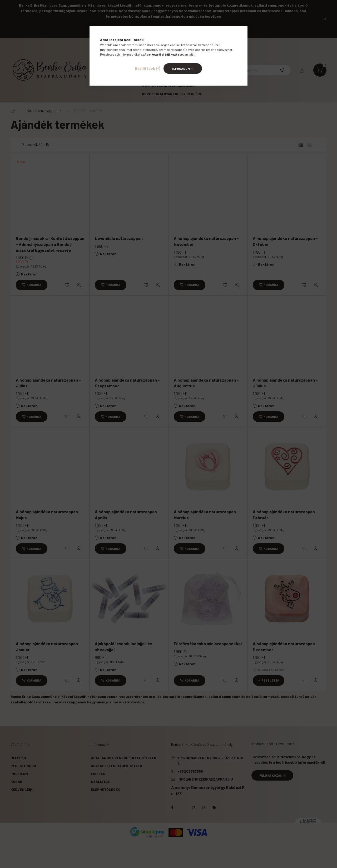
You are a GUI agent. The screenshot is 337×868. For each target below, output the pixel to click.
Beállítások (145, 68)
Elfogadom (181, 68)
